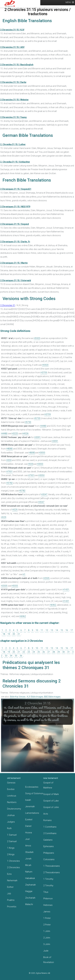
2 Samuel (12, 841)
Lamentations (32, 813)
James (47, 912)
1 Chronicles (13, 861)
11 (42, 630)
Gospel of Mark (51, 794)
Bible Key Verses (18, 697)
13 (52, 630)
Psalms (11, 900)
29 (59, 652)
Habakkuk (30, 878)
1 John (47, 931)
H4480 (43, 426)
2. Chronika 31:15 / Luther (13, 144)
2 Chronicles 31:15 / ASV (12, 47)
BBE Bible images (52, 697)
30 (64, 652)
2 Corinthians (50, 833)
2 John (47, 938)
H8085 (10, 449)
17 (72, 630)
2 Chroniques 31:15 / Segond (15, 224)
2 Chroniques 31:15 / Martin (14, 263)
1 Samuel (12, 835)
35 (16, 656)
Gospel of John (51, 807)
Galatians (48, 840)
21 (19, 634)
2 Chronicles (13, 867)
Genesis (11, 783)
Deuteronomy (14, 809)
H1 (24, 574)
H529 (15, 510)
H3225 (15, 433)
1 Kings (11, 848)
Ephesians (49, 846)
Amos (28, 846)
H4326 (25, 433)
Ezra (9, 874)
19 (9, 634)
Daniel (28, 826)
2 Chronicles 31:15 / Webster (14, 100)
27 (49, 652)
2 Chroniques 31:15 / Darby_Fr (15, 242)
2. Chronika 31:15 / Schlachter (15, 162)
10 (37, 630)
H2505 (46, 578)
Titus (46, 892)
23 (29, 652)
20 (14, 634)
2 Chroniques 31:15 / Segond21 (16, 189)
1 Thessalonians (52, 866)
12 (47, 630)
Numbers (12, 802)
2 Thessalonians (52, 872)
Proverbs (12, 907)
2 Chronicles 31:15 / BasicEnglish (17, 65)
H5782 (10, 483)
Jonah (28, 859)
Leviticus (12, 796)
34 (11, 656)
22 (24, 652)
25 (39, 652)
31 (69, 652)
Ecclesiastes (32, 787)
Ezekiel (29, 820)
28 (54, 652)
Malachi (29, 904)
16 (67, 630)
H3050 (42, 453)
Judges (11, 822)
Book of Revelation (49, 960)
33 (6, 656)
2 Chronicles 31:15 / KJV (12, 30)
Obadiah (29, 852)
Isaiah (28, 800)
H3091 (37, 437)
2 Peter (47, 925)
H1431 (66, 590)
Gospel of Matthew (48, 785)
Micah (28, 865)
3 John (47, 944)
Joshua (11, 815)
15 (62, 630)
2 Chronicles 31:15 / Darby (13, 82)
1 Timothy (48, 879)
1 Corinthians (50, 827)
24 (34, 652)
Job (9, 894)
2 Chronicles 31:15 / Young (13, 117)
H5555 (15, 586)
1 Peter (47, 918)
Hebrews (48, 905)
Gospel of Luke (51, 801)
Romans (47, 820)
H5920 (37, 338)
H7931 (10, 472)
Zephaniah (30, 885)
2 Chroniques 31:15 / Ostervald (16, 280)
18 (4, 634)
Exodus (11, 789)
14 (57, 630)
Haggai (29, 891)
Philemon (48, 899)
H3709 (44, 373)
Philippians (49, 853)
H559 (9, 460)
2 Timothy (48, 886)
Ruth (9, 828)
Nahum (29, 872)
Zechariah (30, 898)
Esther (10, 887)
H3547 (44, 494)
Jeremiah (30, 806)
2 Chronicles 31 (8, 305)
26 (44, 652)
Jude (46, 951)
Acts (46, 814)
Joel (27, 839)
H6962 (53, 605)
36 (21, 656)
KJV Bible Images (35, 697)
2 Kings (11, 854)
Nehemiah (12, 880)
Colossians (49, 859)
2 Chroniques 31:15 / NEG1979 (15, 207)
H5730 (37, 418)
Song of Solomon (34, 793)
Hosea (29, 833)
